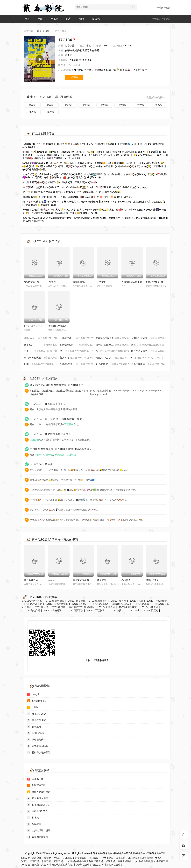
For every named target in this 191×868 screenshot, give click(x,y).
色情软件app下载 (155, 282)
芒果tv (57, 858)
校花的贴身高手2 (38, 805)
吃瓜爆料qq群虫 (38, 798)
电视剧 (54, 19)
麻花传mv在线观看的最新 (41, 358)
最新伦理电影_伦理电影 (148, 364)
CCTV (24, 861)
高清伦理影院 (76, 345)
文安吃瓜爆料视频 (39, 831)
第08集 (159, 105)
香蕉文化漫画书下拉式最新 (86, 580)
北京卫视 (46, 861)
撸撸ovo (41, 345)
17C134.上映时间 (53, 610)
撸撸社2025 (152, 580)
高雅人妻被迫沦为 (39, 792)
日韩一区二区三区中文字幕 (38, 326)
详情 (143, 70)
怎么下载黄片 (41, 351)
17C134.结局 (143, 604)
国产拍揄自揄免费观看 (112, 345)
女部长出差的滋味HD (148, 338)
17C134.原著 (136, 601)
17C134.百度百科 (98, 601)
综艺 (69, 19)
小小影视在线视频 (144, 861)
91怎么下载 (35, 779)
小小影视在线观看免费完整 (87, 865)
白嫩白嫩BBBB (37, 811)
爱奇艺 (50, 455)
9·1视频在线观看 (76, 364)
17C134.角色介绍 (31, 610)
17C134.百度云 (150, 610)
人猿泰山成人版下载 (132, 282)
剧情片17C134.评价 (122, 604)
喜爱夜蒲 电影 (37, 720)
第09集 (32, 112)
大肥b (33, 707)
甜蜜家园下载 (36, 785)
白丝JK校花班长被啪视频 (112, 351)
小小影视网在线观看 (112, 865)
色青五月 (34, 727)
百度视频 (71, 455)
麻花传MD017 (37, 714)
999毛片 (148, 358)
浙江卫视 (110, 861)
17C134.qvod (132, 610)
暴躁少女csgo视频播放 (41, 338)
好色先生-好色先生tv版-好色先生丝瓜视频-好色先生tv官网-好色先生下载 (59, 392)
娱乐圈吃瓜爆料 (38, 837)
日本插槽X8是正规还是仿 (41, 364)
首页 (27, 19)
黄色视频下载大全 (112, 338)
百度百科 (69, 424)
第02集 (50, 105)
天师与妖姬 (76, 338)
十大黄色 (102, 282)
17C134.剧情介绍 (106, 607)
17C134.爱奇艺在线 (32, 601)
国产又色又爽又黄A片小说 (148, 351)
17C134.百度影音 (96, 610)
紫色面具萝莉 (31, 580)
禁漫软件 (102, 580)
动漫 (82, 19)
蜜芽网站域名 (80, 282)
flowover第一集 (32, 282)
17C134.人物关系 (149, 607)
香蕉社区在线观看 (57, 326)
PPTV (158, 858)
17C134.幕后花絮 (128, 607)
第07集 (141, 105)
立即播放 (74, 77)
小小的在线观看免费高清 (59, 865)
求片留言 (164, 8)
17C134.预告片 (118, 601)
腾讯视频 (94, 858)
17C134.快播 (115, 610)
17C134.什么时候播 (157, 601)
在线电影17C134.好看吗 (81, 607)
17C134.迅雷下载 (74, 610)
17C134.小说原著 (33, 604)
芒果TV (40, 455)
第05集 (105, 105)
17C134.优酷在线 (55, 601)
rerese (52, 580)
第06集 (123, 105)
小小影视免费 (70, 858)
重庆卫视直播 (125, 861)
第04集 (86, 105)
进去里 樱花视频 (148, 345)
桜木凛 (33, 818)
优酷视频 (60, 455)
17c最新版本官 (37, 701)
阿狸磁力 (34, 824)
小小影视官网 (161, 861)
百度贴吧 (34, 440)
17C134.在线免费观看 (57, 604)
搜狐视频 (121, 858)
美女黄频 (76, 358)
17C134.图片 (42, 607)
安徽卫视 (58, 861)
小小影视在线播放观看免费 (79, 861)
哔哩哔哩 (34, 861)
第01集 (32, 105)
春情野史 (126, 580)
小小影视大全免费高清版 (141, 858)
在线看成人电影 (38, 746)
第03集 (68, 105)
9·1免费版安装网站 (112, 364)
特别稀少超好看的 (39, 753)
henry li (33, 694)
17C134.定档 (59, 607)
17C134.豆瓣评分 (81, 604)
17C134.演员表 (101, 604)
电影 (40, 19)
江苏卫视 (98, 861)
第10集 (50, 112)
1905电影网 (107, 858)
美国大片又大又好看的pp (112, 358)
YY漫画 (52, 282)
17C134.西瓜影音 (76, 601)
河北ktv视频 (36, 733)
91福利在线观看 (76, 351)
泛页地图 (97, 19)
